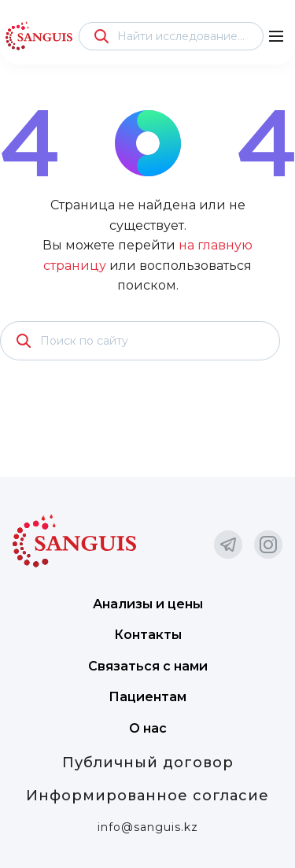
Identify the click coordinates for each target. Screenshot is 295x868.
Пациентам (147, 697)
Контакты (148, 635)
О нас (148, 728)
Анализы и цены (148, 604)
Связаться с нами (148, 666)
